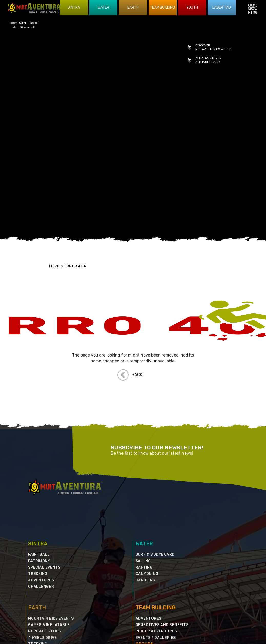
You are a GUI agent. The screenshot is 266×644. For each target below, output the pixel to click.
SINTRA (38, 521)
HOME (56, 243)
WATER (144, 521)
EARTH (37, 584)
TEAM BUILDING (156, 584)
